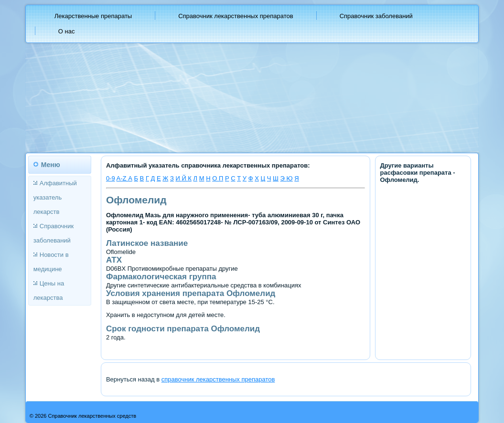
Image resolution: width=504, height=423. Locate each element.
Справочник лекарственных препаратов (236, 16)
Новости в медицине (51, 262)
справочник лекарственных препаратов (218, 379)
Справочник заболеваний (376, 16)
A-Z (123, 178)
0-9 (111, 178)
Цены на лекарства (49, 291)
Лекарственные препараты (93, 16)
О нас (67, 31)
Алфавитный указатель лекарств (55, 197)
